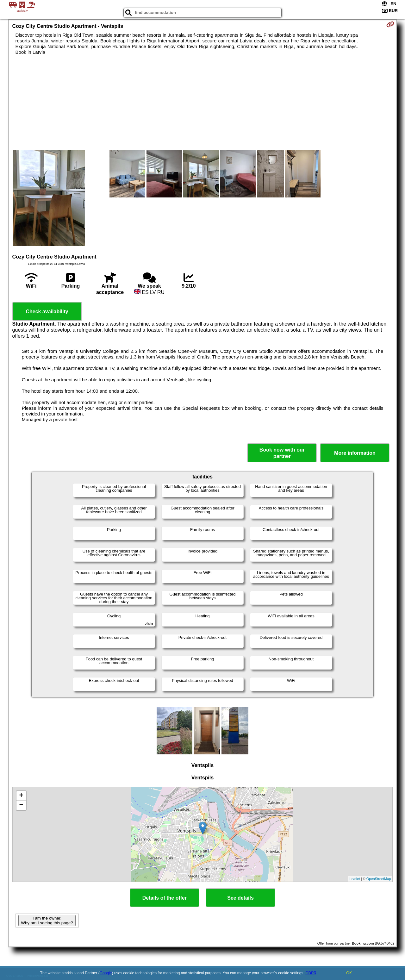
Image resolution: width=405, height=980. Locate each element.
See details (240, 898)
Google (106, 973)
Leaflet (355, 879)
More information (355, 453)
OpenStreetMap (379, 879)
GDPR (311, 973)
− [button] (21, 805)
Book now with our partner (282, 453)
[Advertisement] (202, 103)
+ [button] (21, 796)
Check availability (47, 312)
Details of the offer (165, 898)
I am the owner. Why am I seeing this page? (47, 921)
